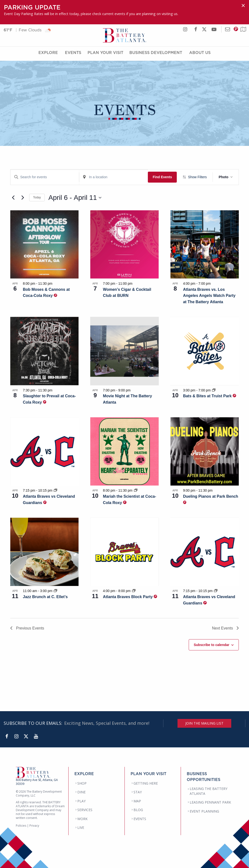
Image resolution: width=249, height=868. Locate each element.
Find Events (162, 177)
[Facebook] (7, 736)
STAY (138, 792)
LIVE (81, 828)
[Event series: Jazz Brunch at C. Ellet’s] (55, 591)
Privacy (34, 826)
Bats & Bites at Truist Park (208, 396)
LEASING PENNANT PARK (210, 802)
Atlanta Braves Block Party (128, 597)
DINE (81, 792)
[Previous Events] (13, 198)
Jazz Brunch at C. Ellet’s (45, 597)
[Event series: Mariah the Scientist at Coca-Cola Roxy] (136, 490)
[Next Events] (23, 198)
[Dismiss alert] (243, 5)
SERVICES (85, 810)
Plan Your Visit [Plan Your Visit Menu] (105, 54)
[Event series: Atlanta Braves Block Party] (134, 591)
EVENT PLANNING (204, 811)
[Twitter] (26, 736)
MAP (137, 801)
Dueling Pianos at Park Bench (211, 496)
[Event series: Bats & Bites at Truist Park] (214, 390)
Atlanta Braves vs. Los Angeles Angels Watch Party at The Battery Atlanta (209, 296)
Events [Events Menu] (73, 54)
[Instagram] (16, 736)
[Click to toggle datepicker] (75, 198)
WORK (82, 819)
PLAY (81, 801)
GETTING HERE (146, 783)
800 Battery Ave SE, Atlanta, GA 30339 (37, 782)
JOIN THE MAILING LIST (204, 723)
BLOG (138, 810)
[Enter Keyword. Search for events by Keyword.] (45, 177)
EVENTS (140, 819)
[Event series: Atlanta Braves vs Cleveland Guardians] (55, 490)
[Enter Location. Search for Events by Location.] (114, 177)
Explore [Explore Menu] (48, 54)
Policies (21, 826)
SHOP (82, 783)
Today (37, 197)
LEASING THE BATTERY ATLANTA (209, 791)
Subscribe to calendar (212, 645)
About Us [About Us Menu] (200, 54)
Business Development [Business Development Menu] (156, 54)
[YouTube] (36, 736)
